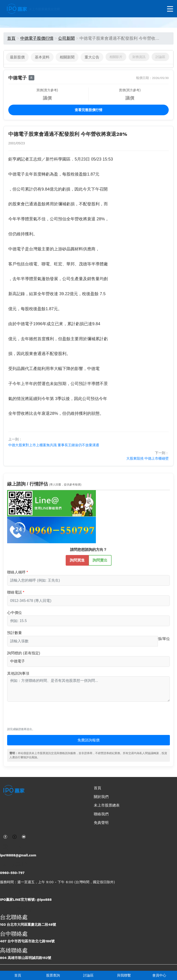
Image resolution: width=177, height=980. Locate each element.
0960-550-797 (12, 873)
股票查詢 (53, 975)
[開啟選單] (170, 9)
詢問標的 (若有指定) (24, 653)
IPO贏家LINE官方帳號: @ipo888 (26, 900)
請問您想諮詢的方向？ (88, 550)
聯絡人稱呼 (16, 572)
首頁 (18, 975)
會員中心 (159, 975)
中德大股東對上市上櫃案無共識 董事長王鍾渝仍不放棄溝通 (54, 445)
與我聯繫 (124, 975)
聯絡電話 (15, 592)
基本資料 (42, 57)
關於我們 (101, 797)
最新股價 (17, 57)
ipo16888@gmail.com (18, 855)
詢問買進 (77, 560)
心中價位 (15, 613)
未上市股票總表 (107, 805)
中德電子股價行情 (37, 38)
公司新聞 (66, 38)
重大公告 (92, 57)
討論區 (88, 975)
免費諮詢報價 (88, 740)
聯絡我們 (101, 814)
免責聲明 (101, 823)
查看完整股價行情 (88, 110)
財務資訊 (139, 57)
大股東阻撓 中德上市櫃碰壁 (147, 458)
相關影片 (116, 57)
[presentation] (42, 717)
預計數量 (15, 633)
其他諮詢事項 (18, 673)
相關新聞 (67, 57)
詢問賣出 (100, 560)
